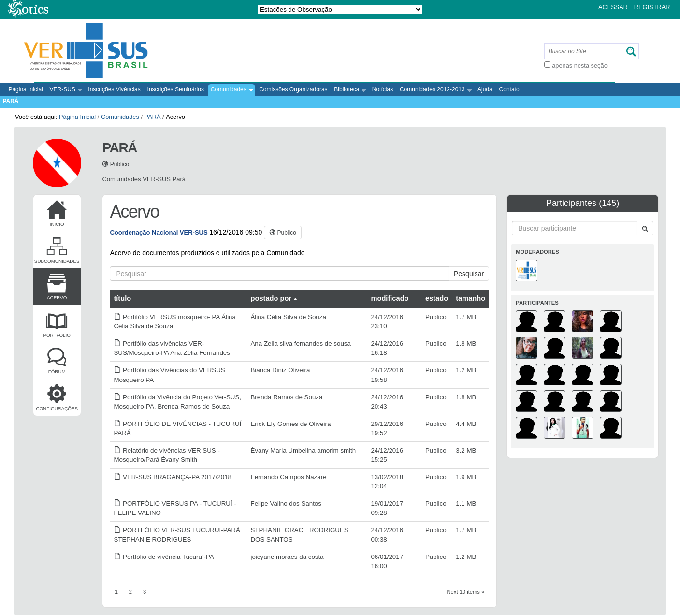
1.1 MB (466, 504)
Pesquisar (469, 274)
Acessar (613, 7)
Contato (509, 89)
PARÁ (10, 101)
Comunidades (230, 90)
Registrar (652, 7)
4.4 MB (466, 424)
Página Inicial (25, 89)
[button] (283, 233)
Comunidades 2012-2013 (434, 90)
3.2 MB (466, 450)
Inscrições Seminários (176, 89)
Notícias (383, 89)
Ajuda (485, 89)
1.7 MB (466, 317)
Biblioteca (349, 90)
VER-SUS (65, 90)
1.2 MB (466, 370)
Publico (436, 317)
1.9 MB (466, 477)
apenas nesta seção (580, 66)
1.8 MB (466, 344)
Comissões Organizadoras (293, 89)
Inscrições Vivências (114, 89)
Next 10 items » (466, 592)
